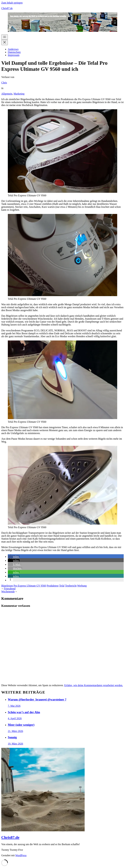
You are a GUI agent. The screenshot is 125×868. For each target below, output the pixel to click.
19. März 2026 (15, 744)
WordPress (21, 855)
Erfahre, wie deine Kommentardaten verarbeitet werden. (94, 685)
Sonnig (12, 737)
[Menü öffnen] (5, 37)
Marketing (19, 94)
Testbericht (71, 586)
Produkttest (53, 586)
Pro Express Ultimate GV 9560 (30, 586)
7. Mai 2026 (14, 706)
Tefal (62, 586)
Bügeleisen (7, 586)
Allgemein (7, 94)
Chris (4, 83)
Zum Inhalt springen (12, 3)
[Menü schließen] (5, 42)
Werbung (82, 586)
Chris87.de (7, 8)
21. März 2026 (15, 731)
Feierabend (10, 589)
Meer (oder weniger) (21, 725)
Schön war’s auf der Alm (24, 712)
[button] (14, 557)
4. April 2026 (15, 718)
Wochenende (8, 592)
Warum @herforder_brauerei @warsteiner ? (37, 699)
